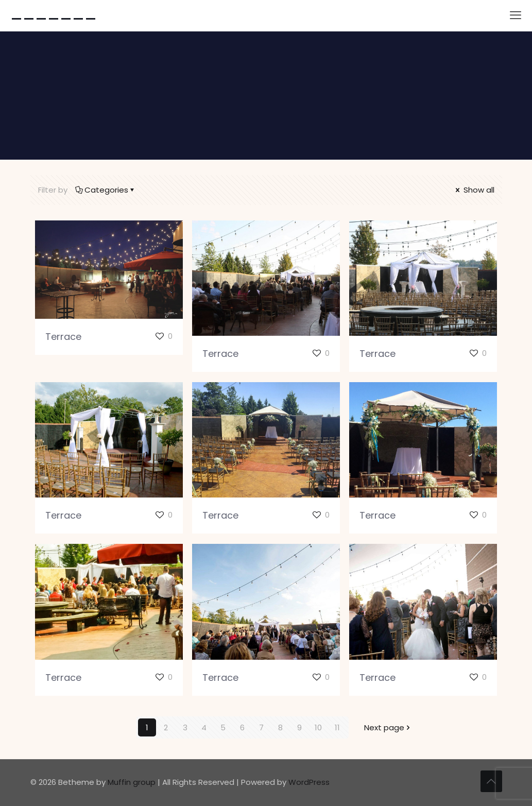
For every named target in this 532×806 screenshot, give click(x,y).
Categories (106, 190)
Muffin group (132, 782)
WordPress (309, 782)
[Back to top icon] (491, 781)
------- (54, 15)
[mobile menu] (516, 15)
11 (337, 727)
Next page (388, 727)
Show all (474, 190)
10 (318, 727)
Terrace (63, 337)
